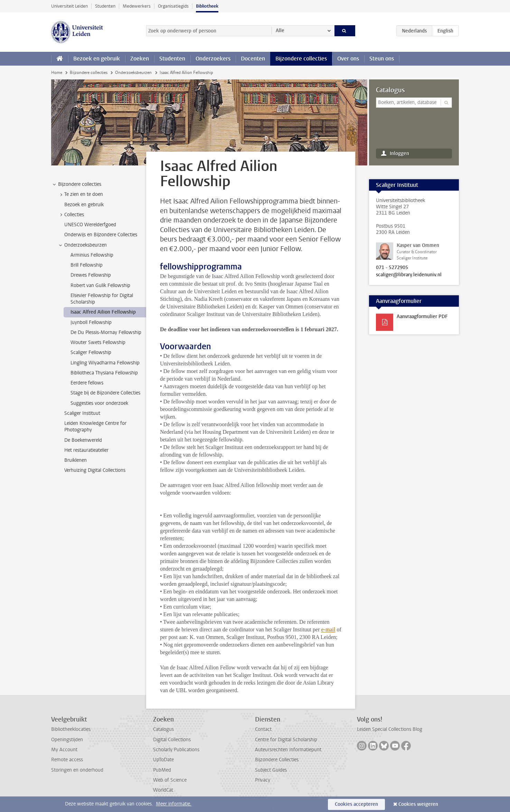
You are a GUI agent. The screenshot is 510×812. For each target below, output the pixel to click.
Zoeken (140, 59)
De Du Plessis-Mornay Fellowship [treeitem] (106, 332)
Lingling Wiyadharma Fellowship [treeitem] (105, 363)
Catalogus (390, 90)
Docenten (253, 59)
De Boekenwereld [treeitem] (83, 440)
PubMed (162, 770)
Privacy (263, 780)
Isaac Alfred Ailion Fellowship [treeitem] (103, 312)
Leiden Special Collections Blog (390, 729)
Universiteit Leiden (69, 6)
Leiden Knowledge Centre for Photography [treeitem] (95, 427)
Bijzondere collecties (301, 59)
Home (57, 73)
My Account (64, 750)
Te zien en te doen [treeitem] (80, 194)
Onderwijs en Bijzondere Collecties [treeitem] (101, 235)
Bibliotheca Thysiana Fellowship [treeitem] (104, 373)
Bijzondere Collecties (277, 760)
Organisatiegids (173, 6)
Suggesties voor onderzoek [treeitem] (99, 403)
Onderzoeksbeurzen (133, 73)
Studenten (105, 6)
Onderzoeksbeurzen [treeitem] (82, 245)
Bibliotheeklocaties (71, 729)
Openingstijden (67, 740)
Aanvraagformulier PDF (422, 317)
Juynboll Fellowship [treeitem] (91, 322)
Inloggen (399, 154)
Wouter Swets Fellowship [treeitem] (98, 342)
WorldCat (163, 790)
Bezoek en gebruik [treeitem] (84, 205)
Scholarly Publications (176, 750)
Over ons (348, 59)
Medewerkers (137, 6)
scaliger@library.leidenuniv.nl (409, 275)
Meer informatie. (174, 804)
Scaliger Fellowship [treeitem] (91, 352)
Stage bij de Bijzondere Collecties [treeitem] (105, 393)
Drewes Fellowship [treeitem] (91, 275)
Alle (280, 31)
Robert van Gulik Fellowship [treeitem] (100, 285)
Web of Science (170, 780)
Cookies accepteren (356, 804)
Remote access (67, 760)
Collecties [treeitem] (71, 215)
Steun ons (382, 59)
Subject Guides (271, 770)
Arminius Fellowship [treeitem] (92, 255)
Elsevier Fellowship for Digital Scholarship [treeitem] (102, 299)
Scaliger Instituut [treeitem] (82, 413)
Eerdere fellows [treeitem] (87, 383)
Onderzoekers (213, 59)
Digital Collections (172, 740)
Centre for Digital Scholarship (286, 740)
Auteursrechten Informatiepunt (288, 750)
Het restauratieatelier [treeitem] (86, 450)
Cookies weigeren (418, 804)
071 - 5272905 (392, 268)
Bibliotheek (207, 6)
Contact (263, 729)
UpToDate (163, 760)
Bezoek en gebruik (97, 59)
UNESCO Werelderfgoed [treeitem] (90, 225)
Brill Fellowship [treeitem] (87, 265)
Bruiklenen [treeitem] (75, 460)
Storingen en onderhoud (77, 770)
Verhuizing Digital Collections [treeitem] (95, 470)
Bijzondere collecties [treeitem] (76, 184)
